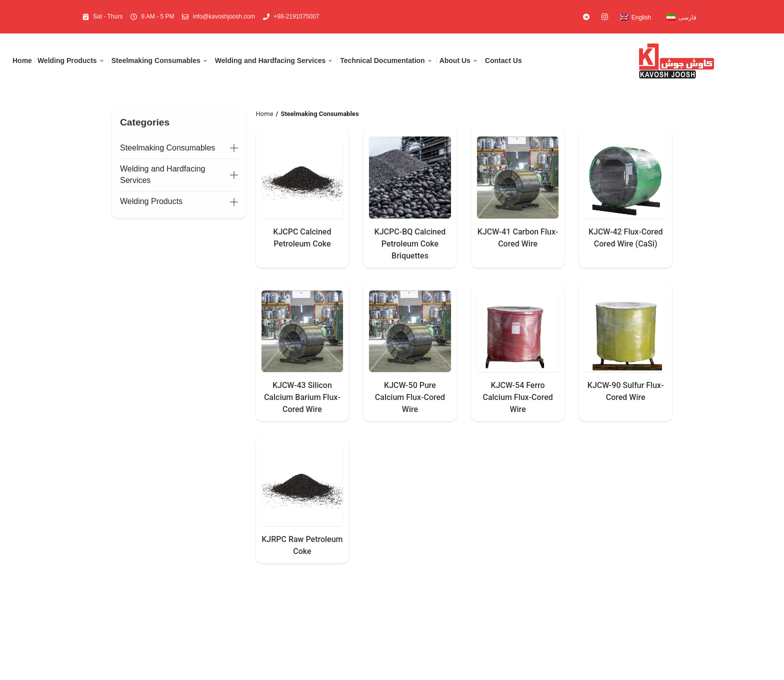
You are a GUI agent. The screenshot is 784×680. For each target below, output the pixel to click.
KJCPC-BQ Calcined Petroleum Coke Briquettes (410, 244)
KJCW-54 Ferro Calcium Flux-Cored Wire (517, 397)
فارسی (687, 17)
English (641, 17)
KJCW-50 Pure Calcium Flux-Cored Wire (410, 397)
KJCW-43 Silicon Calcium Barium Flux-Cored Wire (302, 397)
